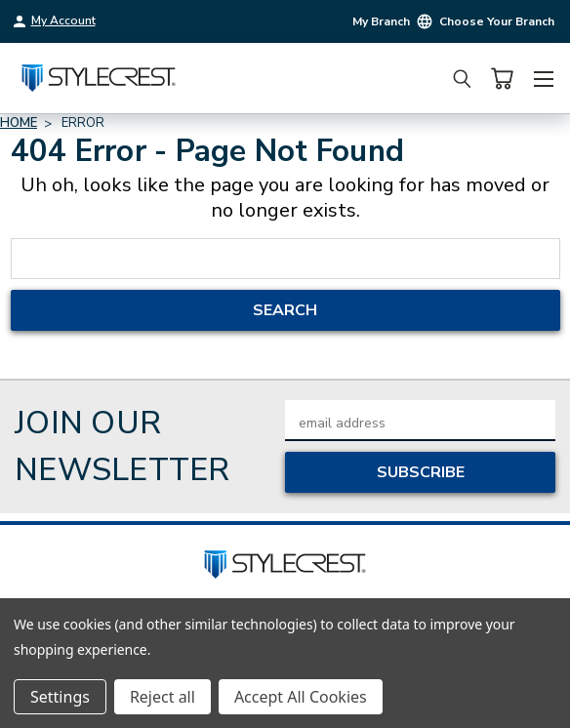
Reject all (163, 697)
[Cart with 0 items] (502, 79)
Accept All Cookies (301, 697)
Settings (60, 697)
